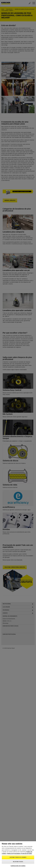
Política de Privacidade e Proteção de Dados (19, 854)
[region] (18, 854)
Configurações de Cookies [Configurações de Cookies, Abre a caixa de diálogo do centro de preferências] (18, 866)
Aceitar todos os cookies (18, 857)
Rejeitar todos (18, 862)
